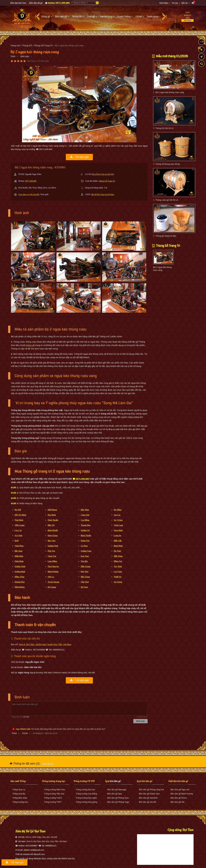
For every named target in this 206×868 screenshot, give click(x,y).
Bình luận (25, 56)
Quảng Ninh (20, 566)
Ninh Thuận (53, 520)
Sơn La (51, 577)
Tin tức (175, 3)
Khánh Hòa (20, 582)
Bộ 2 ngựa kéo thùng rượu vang (170, 92)
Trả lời (25, 733)
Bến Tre (51, 525)
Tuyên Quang (53, 582)
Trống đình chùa (20, 798)
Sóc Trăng (118, 520)
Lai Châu (118, 572)
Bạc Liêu (51, 541)
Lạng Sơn (85, 515)
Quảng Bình (20, 572)
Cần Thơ (85, 582)
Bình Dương (53, 572)
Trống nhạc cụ (19, 790)
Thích (13, 56)
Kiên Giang (53, 536)
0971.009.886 (31, 181)
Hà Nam (84, 587)
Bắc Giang (85, 577)
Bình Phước (53, 530)
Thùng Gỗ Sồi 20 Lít (164, 128)
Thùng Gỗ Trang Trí (107, 181)
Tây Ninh (118, 566)
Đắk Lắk (118, 541)
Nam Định (118, 530)
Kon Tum (85, 556)
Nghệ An (118, 577)
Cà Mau (84, 546)
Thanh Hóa (86, 525)
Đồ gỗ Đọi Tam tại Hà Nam (103, 194)
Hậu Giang (85, 566)
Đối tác (185, 3)
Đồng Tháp (19, 577)
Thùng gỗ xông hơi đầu (166, 236)
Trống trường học (20, 802)
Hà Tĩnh (117, 551)
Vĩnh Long (118, 525)
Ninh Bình (19, 561)
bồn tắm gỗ (115, 781)
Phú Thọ (84, 572)
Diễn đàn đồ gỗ (36, 3)
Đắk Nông (118, 556)
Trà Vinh (18, 536)
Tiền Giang (20, 525)
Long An (117, 536)
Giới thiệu (164, 3)
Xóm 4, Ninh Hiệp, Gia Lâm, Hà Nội (41, 837)
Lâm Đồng (52, 561)
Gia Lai (117, 515)
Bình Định (118, 546)
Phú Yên (51, 551)
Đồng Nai (118, 561)
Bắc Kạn (18, 551)
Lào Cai (18, 530)
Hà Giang (52, 587)
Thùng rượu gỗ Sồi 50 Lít (167, 200)
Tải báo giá (79, 157)
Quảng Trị (85, 530)
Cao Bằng (85, 520)
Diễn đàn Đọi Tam (18, 3)
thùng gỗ (30, 345)
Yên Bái (84, 561)
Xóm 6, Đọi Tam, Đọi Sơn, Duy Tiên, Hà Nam (47, 841)
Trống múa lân (19, 794)
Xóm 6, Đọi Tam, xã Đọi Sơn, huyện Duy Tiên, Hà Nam (45, 644)
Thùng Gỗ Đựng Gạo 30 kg (168, 164)
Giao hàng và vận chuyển (29, 194)
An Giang (118, 582)
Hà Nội (18, 510)
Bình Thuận (86, 536)
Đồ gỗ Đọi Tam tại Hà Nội (103, 174)
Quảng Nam (86, 551)
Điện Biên (19, 556)
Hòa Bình (52, 515)
